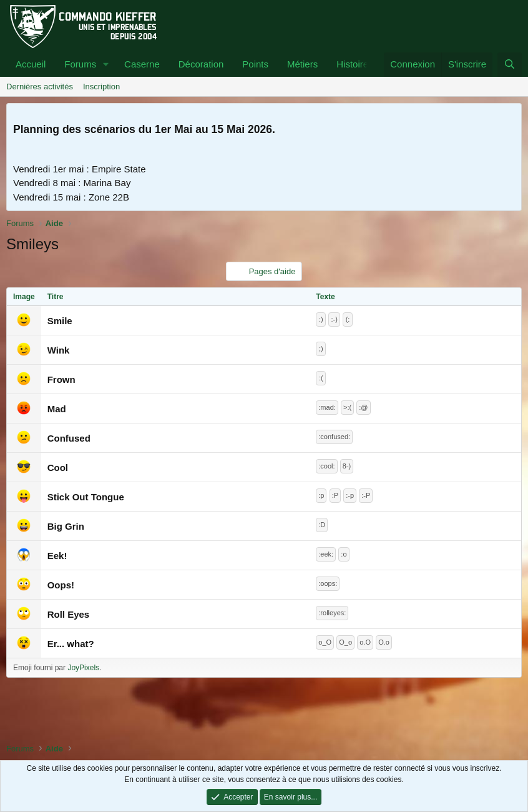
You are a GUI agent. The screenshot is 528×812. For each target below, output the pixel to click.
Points (255, 64)
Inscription (101, 87)
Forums (80, 64)
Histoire (352, 64)
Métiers (302, 64)
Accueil (31, 64)
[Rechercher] (510, 65)
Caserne (142, 64)
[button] (106, 65)
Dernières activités (40, 87)
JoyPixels (83, 668)
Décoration (201, 64)
